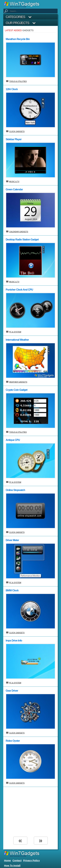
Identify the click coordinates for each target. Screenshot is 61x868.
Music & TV (14, 181)
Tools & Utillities (18, 81)
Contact (17, 860)
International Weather (17, 340)
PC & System (15, 332)
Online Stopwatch (15, 490)
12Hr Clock (12, 89)
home (7, 860)
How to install (12, 865)
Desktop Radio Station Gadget (22, 240)
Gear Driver (12, 691)
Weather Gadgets (18, 382)
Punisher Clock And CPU (19, 290)
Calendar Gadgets (19, 232)
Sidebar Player (14, 139)
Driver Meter (12, 540)
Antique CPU (13, 440)
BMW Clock (12, 590)
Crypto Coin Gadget (17, 390)
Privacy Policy (32, 860)
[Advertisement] (30, 811)
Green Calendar (14, 189)
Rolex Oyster (13, 741)
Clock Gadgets (17, 131)
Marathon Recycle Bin (18, 39)
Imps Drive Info (14, 641)
